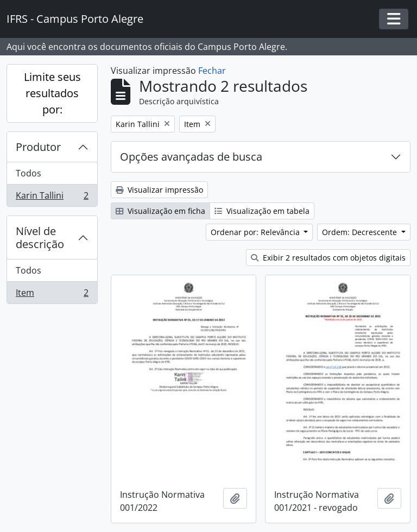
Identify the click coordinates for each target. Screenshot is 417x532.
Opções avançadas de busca (191, 157)
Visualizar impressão (159, 190)
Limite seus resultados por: (52, 93)
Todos (29, 173)
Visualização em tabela (262, 211)
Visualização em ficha (160, 211)
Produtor (38, 147)
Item (52, 295)
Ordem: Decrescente (361, 232)
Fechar (212, 71)
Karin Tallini (52, 198)
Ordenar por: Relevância (256, 232)
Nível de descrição (40, 237)
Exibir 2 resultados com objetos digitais (328, 258)
